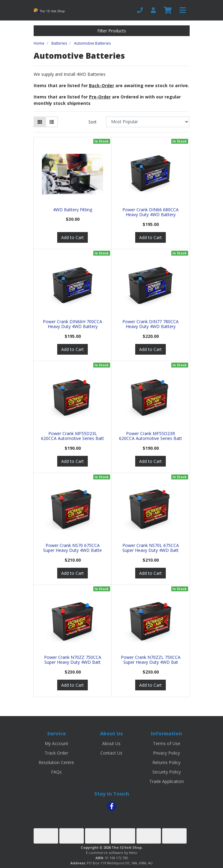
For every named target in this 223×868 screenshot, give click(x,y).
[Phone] (140, 10)
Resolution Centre (56, 762)
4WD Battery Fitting (72, 210)
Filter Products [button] (112, 31)
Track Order (56, 753)
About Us (111, 743)
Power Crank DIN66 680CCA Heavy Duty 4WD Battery (151, 212)
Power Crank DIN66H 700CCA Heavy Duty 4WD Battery (72, 324)
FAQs (56, 772)
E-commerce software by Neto (112, 853)
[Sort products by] (148, 122)
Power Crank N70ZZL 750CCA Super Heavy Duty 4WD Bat (151, 660)
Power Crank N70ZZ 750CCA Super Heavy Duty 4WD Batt (73, 660)
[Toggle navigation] (183, 10)
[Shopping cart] (168, 10)
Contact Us (111, 753)
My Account (56, 743)
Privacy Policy (166, 753)
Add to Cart (72, 237)
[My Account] (153, 10)
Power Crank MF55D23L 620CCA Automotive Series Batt (72, 436)
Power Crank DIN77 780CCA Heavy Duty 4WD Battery (151, 324)
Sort (93, 122)
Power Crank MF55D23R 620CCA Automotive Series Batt (151, 436)
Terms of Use (167, 743)
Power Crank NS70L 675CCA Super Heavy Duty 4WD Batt (151, 548)
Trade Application (167, 781)
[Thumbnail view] (40, 122)
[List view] (52, 122)
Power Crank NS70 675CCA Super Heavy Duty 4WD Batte (72, 548)
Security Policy (167, 772)
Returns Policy (166, 762)
